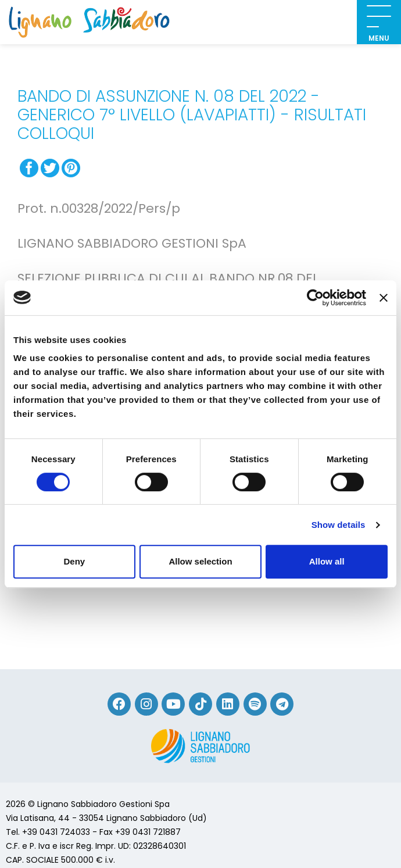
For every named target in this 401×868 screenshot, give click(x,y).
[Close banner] (384, 298)
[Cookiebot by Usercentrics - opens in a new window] (315, 298)
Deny (74, 561)
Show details (339, 525)
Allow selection (200, 561)
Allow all (327, 561)
